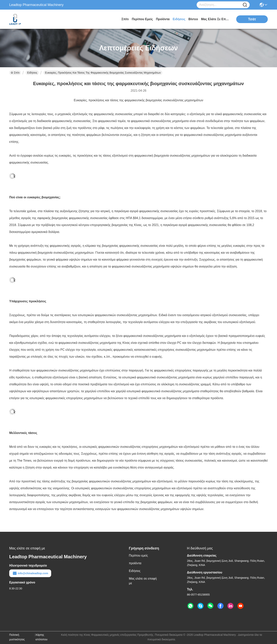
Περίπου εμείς (142, 19)
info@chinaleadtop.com (30, 573)
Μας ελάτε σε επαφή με (215, 19)
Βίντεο (193, 19)
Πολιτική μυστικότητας (17, 637)
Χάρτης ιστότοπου (41, 637)
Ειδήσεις (179, 19)
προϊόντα (163, 19)
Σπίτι (125, 19)
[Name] (245, 5)
